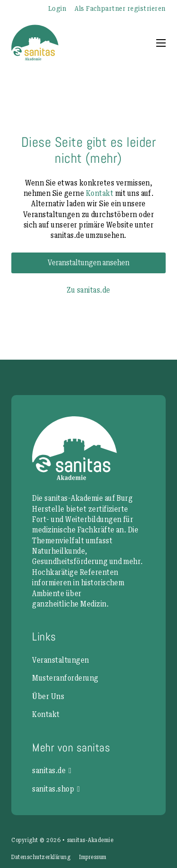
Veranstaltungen (60, 660)
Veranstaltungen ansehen (88, 263)
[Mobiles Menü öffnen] (161, 43)
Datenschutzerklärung (41, 857)
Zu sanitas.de (88, 290)
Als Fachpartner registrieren (120, 9)
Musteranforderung (65, 678)
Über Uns (48, 696)
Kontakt (100, 193)
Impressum (93, 857)
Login (57, 9)
